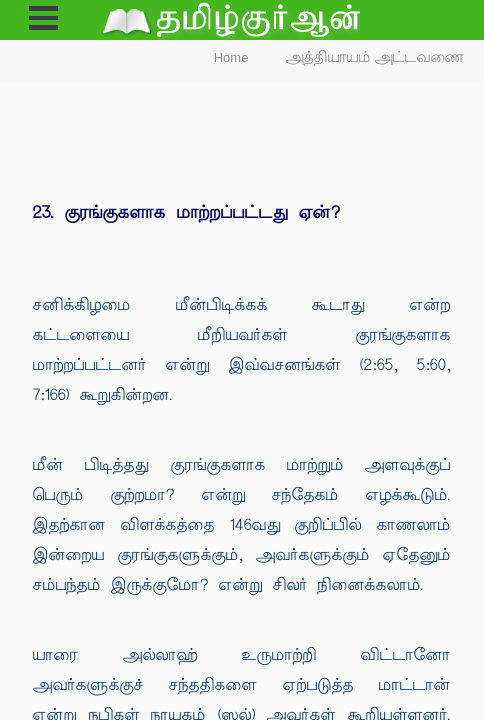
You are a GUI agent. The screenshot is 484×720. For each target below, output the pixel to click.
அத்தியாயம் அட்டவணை (375, 57)
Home (231, 57)
